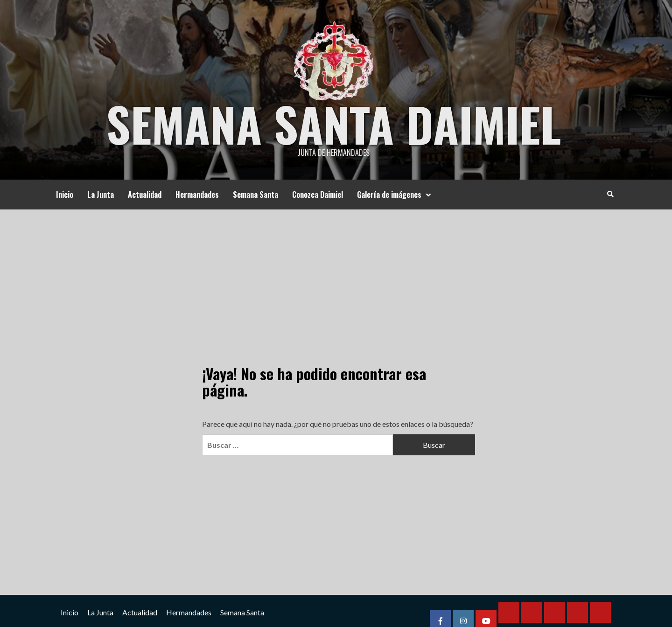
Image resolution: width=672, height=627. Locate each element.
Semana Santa (255, 195)
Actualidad (145, 195)
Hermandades (197, 195)
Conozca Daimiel (318, 195)
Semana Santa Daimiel (334, 124)
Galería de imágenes (396, 195)
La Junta (101, 195)
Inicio (65, 195)
